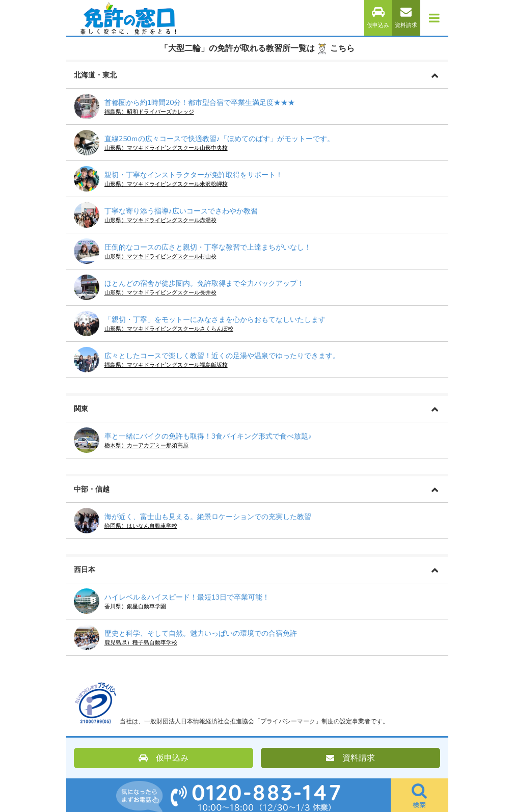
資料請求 (406, 18)
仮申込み (378, 18)
